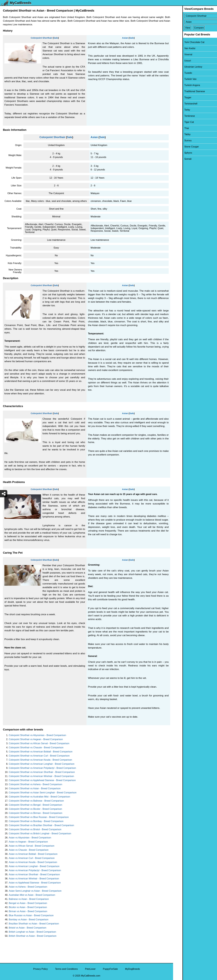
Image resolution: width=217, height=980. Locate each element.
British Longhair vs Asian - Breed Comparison (32, 932)
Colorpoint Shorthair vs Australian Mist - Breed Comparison (39, 797)
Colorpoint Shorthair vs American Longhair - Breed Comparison (42, 764)
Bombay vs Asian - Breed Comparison (29, 920)
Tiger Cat (180, 122)
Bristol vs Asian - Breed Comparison (28, 928)
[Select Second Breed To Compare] (195, 22)
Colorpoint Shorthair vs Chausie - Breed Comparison (36, 748)
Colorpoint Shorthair (42, 38)
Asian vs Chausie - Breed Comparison (29, 850)
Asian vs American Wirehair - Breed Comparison (34, 879)
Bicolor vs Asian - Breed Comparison (28, 907)
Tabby (178, 134)
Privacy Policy (40, 969)
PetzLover (90, 969)
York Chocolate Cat (185, 42)
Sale (56, 38)
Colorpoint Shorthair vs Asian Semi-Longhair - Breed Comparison (43, 793)
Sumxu (179, 140)
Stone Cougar (182, 147)
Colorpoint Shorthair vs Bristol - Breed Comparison (35, 829)
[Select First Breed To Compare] (195, 16)
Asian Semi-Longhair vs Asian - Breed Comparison (35, 891)
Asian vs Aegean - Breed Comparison (28, 842)
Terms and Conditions (66, 969)
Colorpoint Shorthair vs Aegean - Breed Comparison (36, 739)
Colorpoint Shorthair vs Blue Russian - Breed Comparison (39, 817)
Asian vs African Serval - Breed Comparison (32, 846)
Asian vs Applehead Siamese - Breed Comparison (35, 883)
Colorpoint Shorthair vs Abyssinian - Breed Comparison (37, 735)
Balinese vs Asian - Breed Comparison (29, 899)
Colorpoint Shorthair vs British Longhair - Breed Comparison (40, 834)
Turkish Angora (183, 85)
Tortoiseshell (181, 104)
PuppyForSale (110, 969)
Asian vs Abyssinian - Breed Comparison (30, 838)
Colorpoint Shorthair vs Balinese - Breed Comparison (36, 801)
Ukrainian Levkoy (184, 67)
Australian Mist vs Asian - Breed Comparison (32, 895)
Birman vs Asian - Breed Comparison (28, 911)
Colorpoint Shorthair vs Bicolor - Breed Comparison (35, 809)
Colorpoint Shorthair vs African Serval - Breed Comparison (39, 743)
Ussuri (178, 61)
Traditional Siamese (185, 91)
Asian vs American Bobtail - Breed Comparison (33, 854)
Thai (177, 128)
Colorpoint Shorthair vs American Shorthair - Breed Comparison (42, 772)
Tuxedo (179, 73)
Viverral (179, 54)
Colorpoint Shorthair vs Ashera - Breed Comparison (36, 784)
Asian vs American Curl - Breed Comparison (32, 858)
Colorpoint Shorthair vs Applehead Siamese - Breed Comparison (42, 780)
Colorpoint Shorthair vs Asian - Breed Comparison (35, 788)
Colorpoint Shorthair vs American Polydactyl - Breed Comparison (42, 768)
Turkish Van (181, 79)
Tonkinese (180, 116)
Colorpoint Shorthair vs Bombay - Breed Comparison (36, 821)
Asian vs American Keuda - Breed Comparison (33, 862)
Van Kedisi (180, 48)
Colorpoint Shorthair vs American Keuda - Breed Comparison (40, 760)
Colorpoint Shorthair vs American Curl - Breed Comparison (39, 756)
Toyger (178, 97)
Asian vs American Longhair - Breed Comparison (34, 866)
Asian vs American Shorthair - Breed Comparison (34, 874)
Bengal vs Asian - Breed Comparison (28, 903)
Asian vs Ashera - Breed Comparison (28, 887)
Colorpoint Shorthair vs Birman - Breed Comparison (36, 813)
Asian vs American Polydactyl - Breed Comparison (35, 870)
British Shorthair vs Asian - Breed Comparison (33, 936)
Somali (179, 159)
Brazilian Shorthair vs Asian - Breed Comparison (34, 924)
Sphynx (179, 153)
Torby (178, 110)
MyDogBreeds (132, 969)
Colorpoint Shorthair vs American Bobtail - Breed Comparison (41, 752)
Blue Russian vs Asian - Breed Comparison (31, 915)
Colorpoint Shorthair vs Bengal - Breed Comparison (36, 805)
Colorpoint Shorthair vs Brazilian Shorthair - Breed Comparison (41, 825)
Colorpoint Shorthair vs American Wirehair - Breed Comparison (41, 776)
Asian (125, 38)
